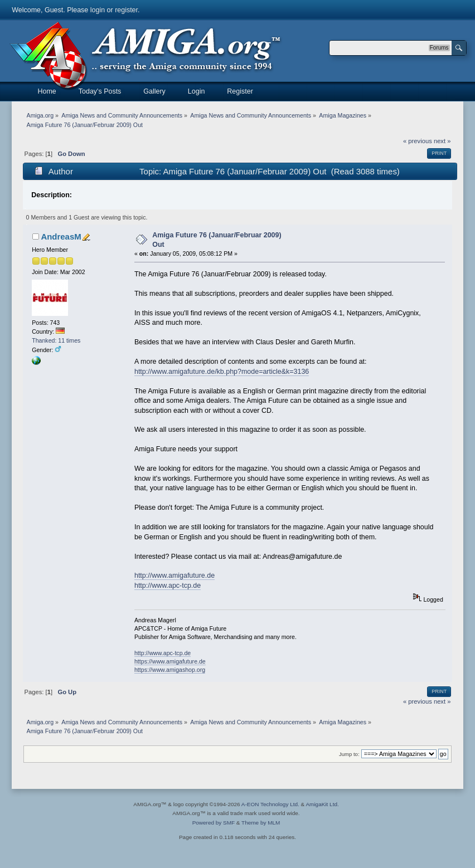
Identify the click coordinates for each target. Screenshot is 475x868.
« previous (418, 141)
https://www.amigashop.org (170, 670)
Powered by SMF (214, 823)
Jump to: (349, 754)
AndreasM (61, 236)
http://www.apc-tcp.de (168, 586)
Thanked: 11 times (56, 340)
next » (442, 141)
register (126, 10)
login (98, 10)
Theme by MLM (261, 823)
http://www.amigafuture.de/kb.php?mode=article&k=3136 (222, 372)
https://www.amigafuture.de (170, 661)
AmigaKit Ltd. (322, 804)
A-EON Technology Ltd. (270, 804)
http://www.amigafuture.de (175, 576)
